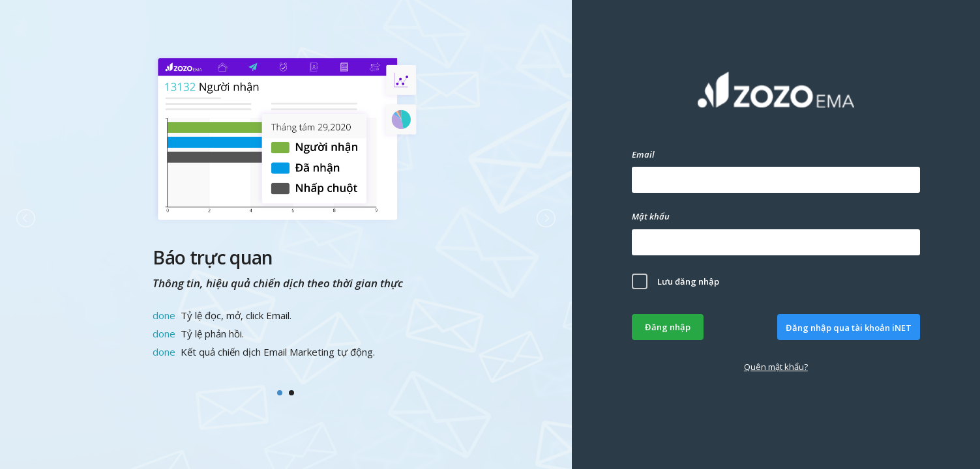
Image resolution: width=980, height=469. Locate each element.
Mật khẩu (651, 216)
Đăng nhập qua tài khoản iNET (849, 328)
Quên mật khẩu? (776, 367)
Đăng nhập (668, 327)
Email (643, 154)
